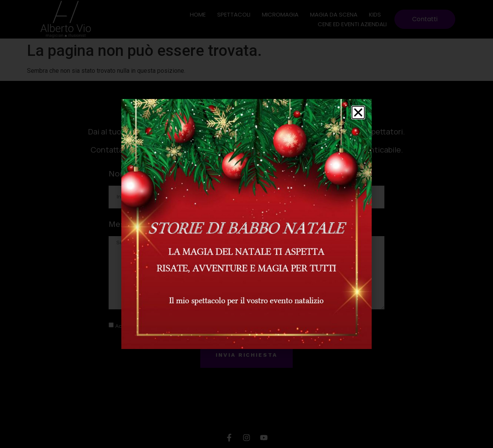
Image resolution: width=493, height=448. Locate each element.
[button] (358, 112)
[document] (246, 224)
